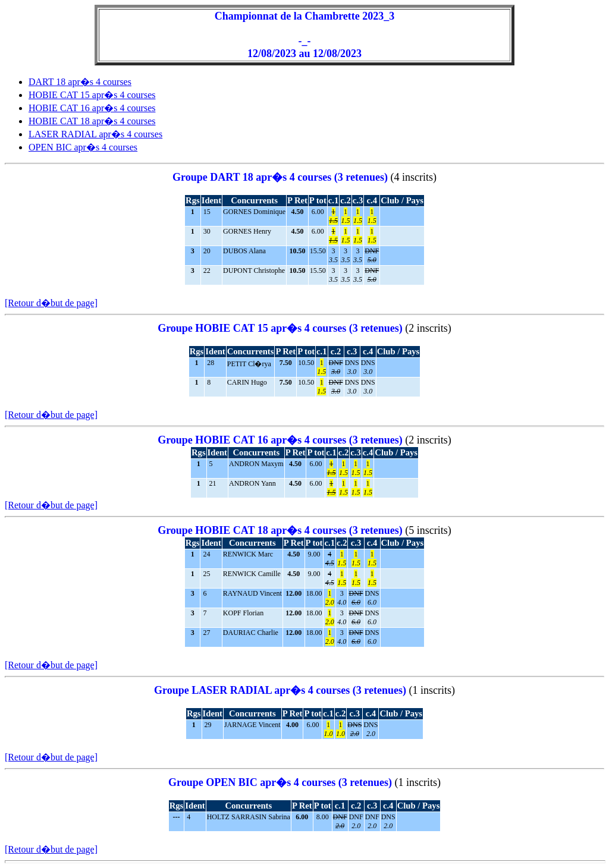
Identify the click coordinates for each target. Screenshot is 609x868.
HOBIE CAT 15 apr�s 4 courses (92, 95)
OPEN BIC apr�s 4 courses (83, 147)
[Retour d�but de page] (51, 303)
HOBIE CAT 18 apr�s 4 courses (92, 121)
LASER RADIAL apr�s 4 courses (95, 134)
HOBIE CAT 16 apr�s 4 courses (92, 108)
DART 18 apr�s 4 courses (80, 82)
